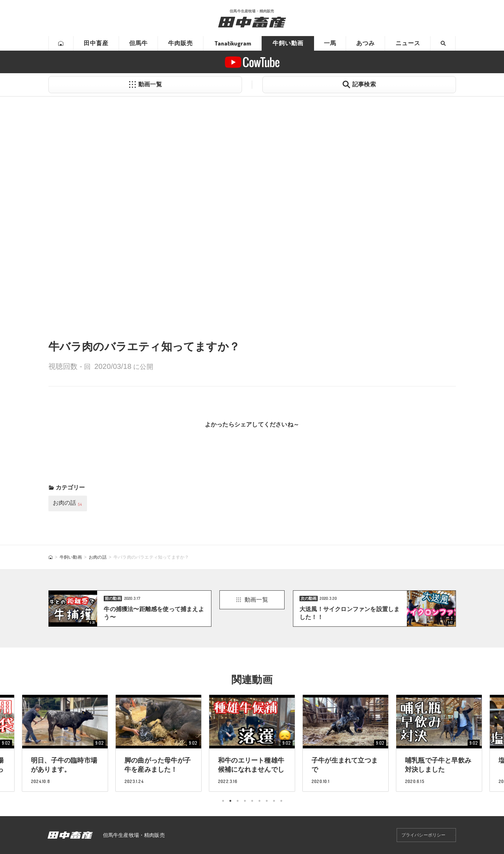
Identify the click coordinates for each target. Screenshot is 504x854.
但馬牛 (138, 43)
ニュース (408, 43)
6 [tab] (259, 801)
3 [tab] (238, 801)
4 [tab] (245, 801)
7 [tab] (267, 801)
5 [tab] (252, 801)
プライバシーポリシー (424, 835)
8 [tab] (274, 801)
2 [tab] (230, 801)
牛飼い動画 (288, 43)
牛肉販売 (180, 43)
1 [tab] (223, 801)
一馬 (330, 43)
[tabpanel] (252, 743)
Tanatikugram (233, 43)
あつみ (366, 43)
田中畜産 (96, 43)
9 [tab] (281, 801)
